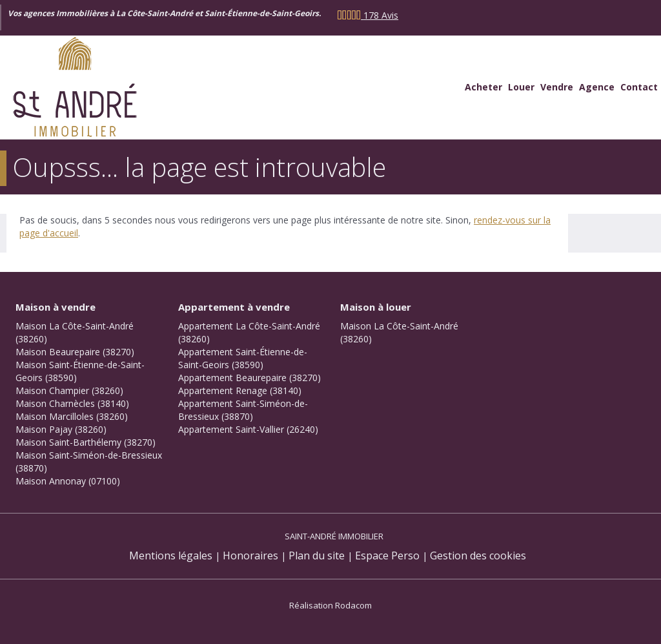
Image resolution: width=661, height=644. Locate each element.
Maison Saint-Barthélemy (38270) (86, 442)
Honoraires (250, 556)
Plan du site (317, 556)
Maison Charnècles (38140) (72, 403)
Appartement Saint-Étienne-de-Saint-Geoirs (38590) (243, 358)
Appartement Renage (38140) (240, 390)
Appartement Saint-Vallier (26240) (248, 429)
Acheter (483, 87)
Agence (597, 87)
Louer (521, 87)
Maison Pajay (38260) (61, 429)
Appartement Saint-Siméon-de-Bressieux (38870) (243, 410)
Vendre (557, 87)
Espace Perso (387, 556)
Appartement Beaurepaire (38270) (249, 378)
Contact (639, 87)
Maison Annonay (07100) (68, 481)
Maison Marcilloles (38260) (72, 416)
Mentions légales (171, 556)
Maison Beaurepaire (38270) (75, 352)
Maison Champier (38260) (69, 390)
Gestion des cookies (478, 556)
